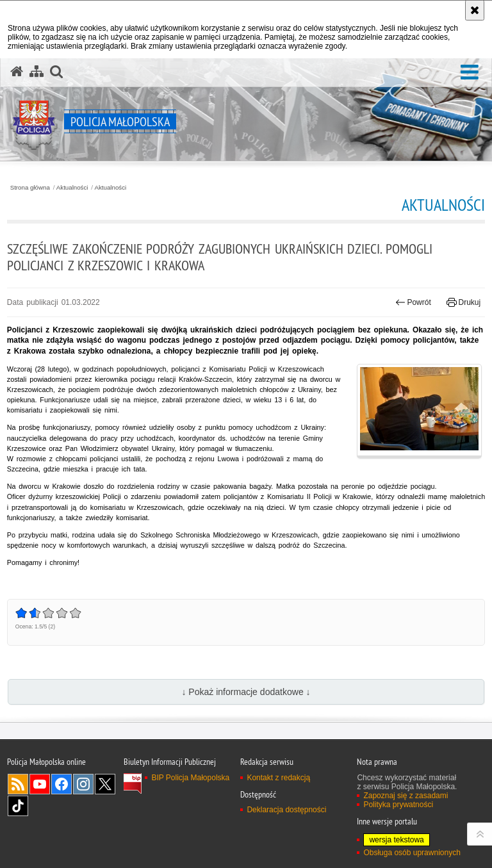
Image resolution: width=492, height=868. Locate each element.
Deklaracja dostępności (286, 810)
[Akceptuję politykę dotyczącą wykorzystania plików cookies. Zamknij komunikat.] (475, 10)
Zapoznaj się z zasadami (406, 796)
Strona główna (30, 188)
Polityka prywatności (398, 805)
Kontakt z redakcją (278, 778)
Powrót (413, 302)
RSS (18, 784)
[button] (470, 73)
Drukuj (463, 302)
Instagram (83, 784)
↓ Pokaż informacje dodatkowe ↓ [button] (246, 692)
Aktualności (72, 188)
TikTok (18, 806)
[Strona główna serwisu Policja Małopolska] (17, 72)
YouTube (40, 784)
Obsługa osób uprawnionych (412, 853)
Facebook (61, 784)
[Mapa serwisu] (37, 72)
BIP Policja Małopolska (190, 778)
